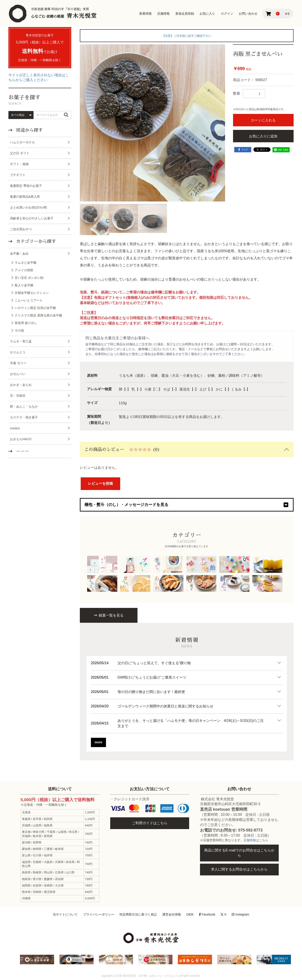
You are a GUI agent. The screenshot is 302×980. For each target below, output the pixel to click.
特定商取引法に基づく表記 (138, 914)
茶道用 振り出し (26, 323)
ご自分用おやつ (21, 229)
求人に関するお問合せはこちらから (239, 869)
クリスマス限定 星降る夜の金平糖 (38, 315)
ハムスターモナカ (22, 142)
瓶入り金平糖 (24, 285)
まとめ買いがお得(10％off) (28, 207)
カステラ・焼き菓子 (24, 417)
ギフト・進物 (19, 164)
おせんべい (18, 374)
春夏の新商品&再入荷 (25, 197)
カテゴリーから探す (35, 241)
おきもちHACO (21, 439)
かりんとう (18, 352)
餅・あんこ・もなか (24, 406)
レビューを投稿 (100, 483)
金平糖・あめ (19, 254)
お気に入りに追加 (263, 136)
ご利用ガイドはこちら (150, 823)
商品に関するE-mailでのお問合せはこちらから (239, 853)
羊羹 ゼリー (18, 363)
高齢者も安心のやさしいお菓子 (32, 218)
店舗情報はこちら (256, 840)
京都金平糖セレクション (32, 293)
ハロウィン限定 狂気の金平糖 (35, 308)
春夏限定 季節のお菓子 (26, 186)
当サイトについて (65, 914)
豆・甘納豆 (18, 396)
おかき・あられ (21, 385)
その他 (19, 330)
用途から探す (29, 130)
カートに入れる (263, 120)
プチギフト (18, 175)
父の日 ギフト (20, 153)
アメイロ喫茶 (24, 270)
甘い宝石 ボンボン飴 (29, 278)
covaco (15, 428)
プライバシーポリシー (99, 914)
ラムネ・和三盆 (21, 341)
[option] (153, 123)
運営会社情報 (172, 914)
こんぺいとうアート (29, 300)
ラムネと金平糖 (25, 263)
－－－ (22, 451)
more (98, 742)
